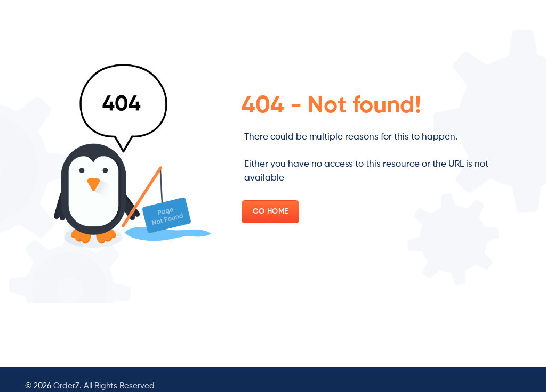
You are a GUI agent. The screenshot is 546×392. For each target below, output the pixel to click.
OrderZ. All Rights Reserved (104, 386)
